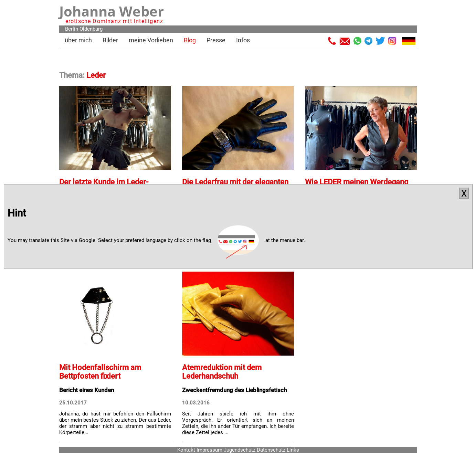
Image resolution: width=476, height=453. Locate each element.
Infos (243, 40)
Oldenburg (91, 29)
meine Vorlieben (151, 40)
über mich (78, 40)
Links (293, 450)
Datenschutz (271, 450)
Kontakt (186, 450)
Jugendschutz (240, 450)
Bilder (110, 40)
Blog (190, 40)
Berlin (72, 29)
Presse (216, 40)
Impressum (209, 450)
